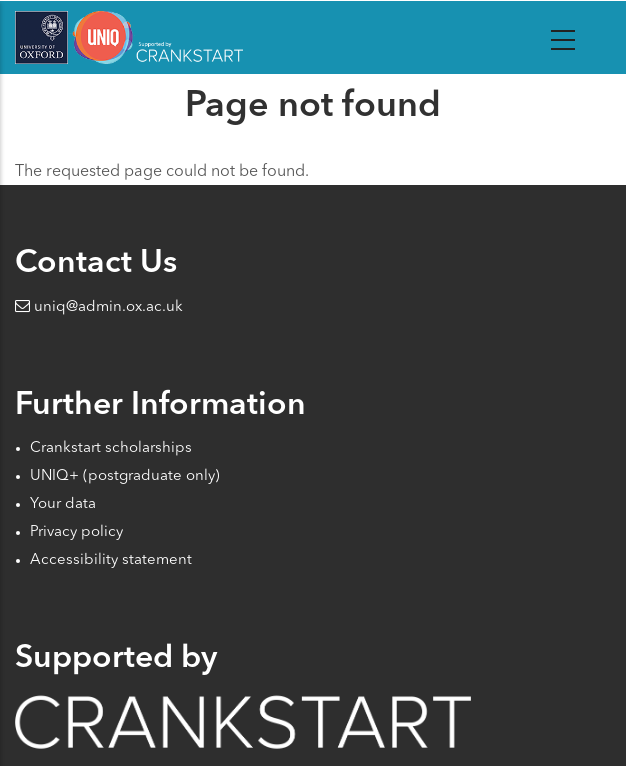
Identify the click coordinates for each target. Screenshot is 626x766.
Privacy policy (76, 532)
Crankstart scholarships (111, 448)
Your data (63, 504)
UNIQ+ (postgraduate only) (125, 476)
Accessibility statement (111, 560)
